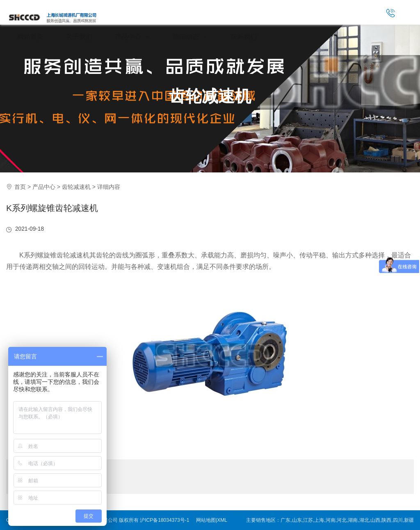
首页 (20, 187)
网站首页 (30, 37)
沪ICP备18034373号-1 (164, 520)
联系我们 (244, 37)
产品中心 (132, 37)
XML (222, 520)
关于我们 (79, 37)
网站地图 (206, 520)
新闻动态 (190, 37)
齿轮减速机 (210, 96)
